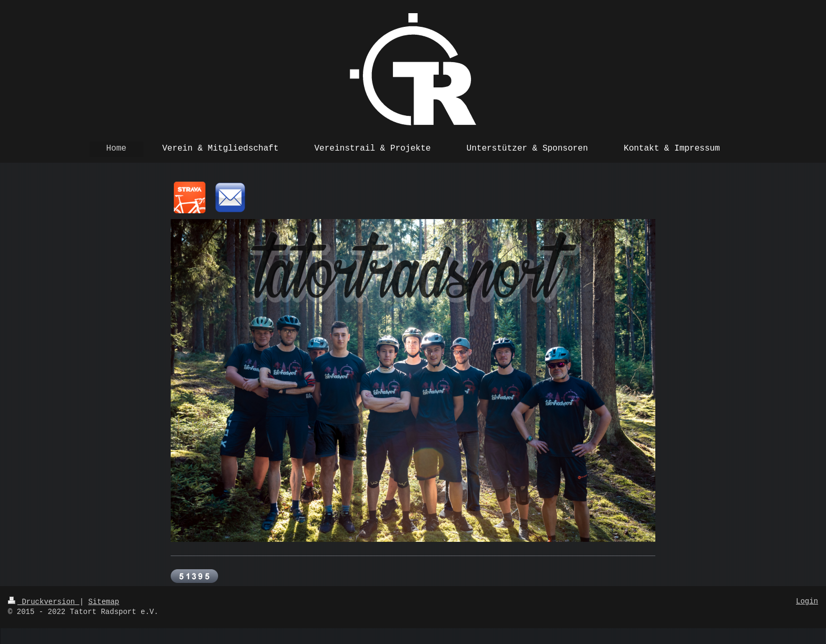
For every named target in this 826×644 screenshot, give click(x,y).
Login (807, 601)
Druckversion (44, 602)
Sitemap (104, 602)
